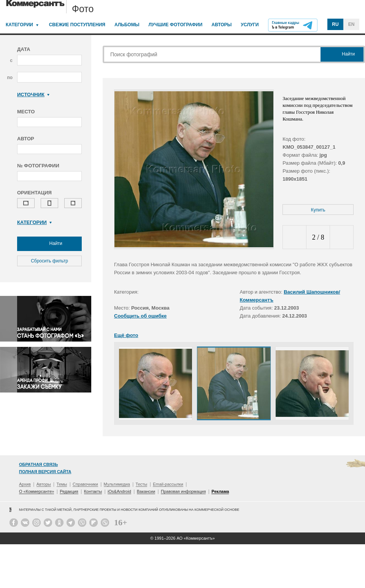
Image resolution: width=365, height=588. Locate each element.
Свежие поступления (77, 25)
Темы (62, 484)
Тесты (142, 484)
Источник (33, 95)
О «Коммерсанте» (36, 491)
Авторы (221, 25)
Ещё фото (126, 335)
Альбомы (127, 25)
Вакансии (146, 491)
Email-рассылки (168, 484)
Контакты (93, 491)
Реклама (220, 491)
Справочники (85, 484)
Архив (25, 484)
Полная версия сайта (45, 472)
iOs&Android (119, 491)
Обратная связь (38, 464)
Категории (19, 25)
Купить (318, 210)
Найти (49, 244)
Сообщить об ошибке (140, 316)
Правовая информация (183, 491)
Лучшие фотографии (175, 25)
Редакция (69, 491)
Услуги (250, 25)
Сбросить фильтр (49, 261)
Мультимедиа (117, 484)
